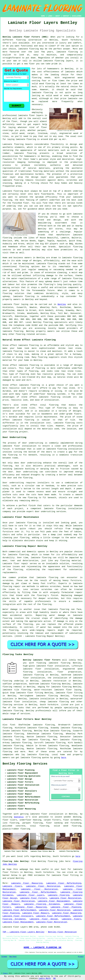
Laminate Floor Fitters (33, 898)
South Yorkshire (49, 705)
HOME (43, 16)
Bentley (62, 304)
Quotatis (19, 817)
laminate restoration (54, 681)
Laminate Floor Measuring (27, 883)
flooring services (13, 705)
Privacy (81, 957)
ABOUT (58, 16)
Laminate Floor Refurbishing (64, 883)
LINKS (50, 16)
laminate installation (42, 699)
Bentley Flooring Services (25, 764)
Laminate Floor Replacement (54, 901)
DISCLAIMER (77, 16)
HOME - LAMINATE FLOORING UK (42, 947)
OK (54, 978)
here (63, 758)
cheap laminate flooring (54, 702)
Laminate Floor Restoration (43, 886)
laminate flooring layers (58, 61)
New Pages (13, 957)
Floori (5, 973)
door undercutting (33, 443)
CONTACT (66, 16)
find (12, 725)
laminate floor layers (31, 115)
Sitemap (4, 957)
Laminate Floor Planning (66, 907)
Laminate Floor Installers (18, 916)
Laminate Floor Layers (31, 895)
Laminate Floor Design (44, 919)
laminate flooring (28, 49)
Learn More (45, 978)
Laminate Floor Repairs (36, 913)
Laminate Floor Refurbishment (38, 892)
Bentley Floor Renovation (62, 932)
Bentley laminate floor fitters (42, 660)
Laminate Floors (12, 886)
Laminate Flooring (59, 895)
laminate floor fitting (69, 693)
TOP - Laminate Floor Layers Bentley (23, 932)
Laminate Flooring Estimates (42, 904)
